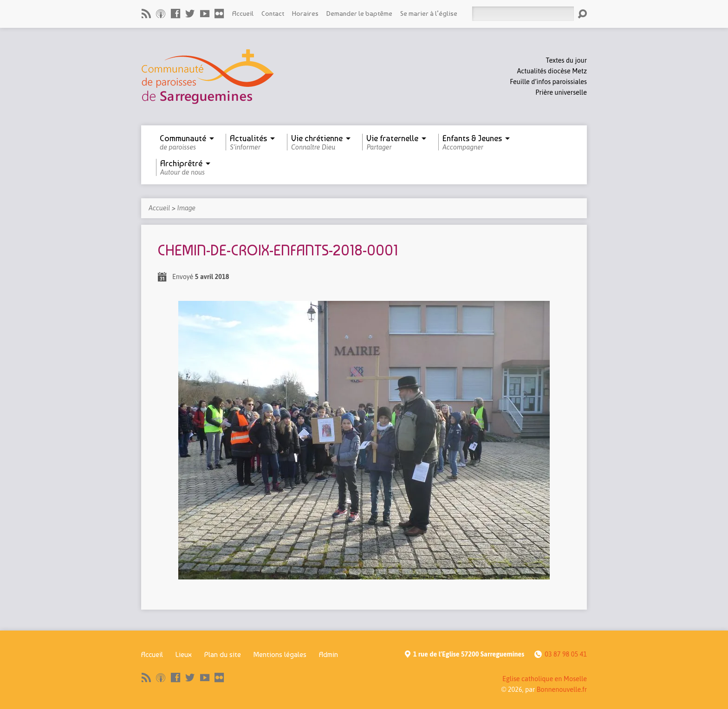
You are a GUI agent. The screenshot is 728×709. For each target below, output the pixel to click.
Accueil (243, 13)
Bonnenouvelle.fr (562, 689)
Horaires (305, 13)
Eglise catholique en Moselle (545, 679)
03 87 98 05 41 (566, 654)
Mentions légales (280, 654)
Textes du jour (566, 60)
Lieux (184, 654)
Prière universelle (561, 92)
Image (186, 208)
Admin (328, 654)
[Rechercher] (523, 14)
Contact (273, 13)
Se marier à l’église (429, 13)
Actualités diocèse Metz (552, 71)
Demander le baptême (359, 13)
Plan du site (223, 654)
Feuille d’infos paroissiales (548, 82)
